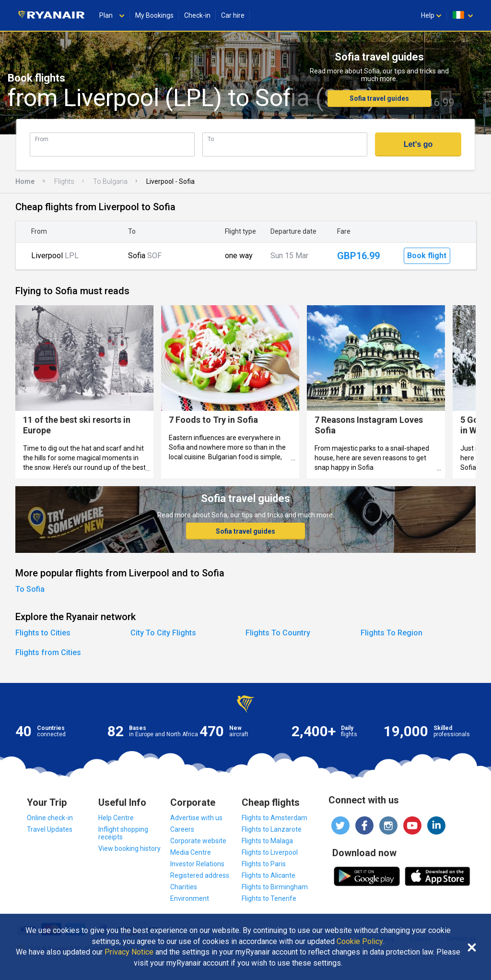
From (42, 139)
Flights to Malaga (267, 841)
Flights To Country (278, 633)
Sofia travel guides (379, 98)
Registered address (200, 875)
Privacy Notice (129, 952)
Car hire (233, 15)
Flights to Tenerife (269, 898)
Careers (182, 829)
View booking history (129, 849)
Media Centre (191, 852)
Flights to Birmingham (275, 887)
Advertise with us (196, 818)
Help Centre (116, 818)
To (211, 139)
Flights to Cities (43, 633)
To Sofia (30, 589)
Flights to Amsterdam (275, 818)
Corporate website (198, 841)
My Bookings (154, 15)
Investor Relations (197, 864)
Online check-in (50, 818)
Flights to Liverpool (270, 852)
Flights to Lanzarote (272, 829)
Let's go (418, 144)
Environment (190, 898)
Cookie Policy (360, 942)
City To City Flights (163, 633)
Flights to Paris (264, 864)
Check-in (197, 15)
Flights (64, 181)
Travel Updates (50, 829)
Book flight (427, 256)
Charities (184, 887)
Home (25, 181)
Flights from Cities (48, 652)
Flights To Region (392, 633)
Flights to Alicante (269, 875)
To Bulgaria (110, 181)
